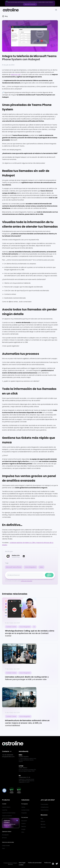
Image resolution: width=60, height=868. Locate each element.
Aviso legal (22, 863)
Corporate (24, 813)
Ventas (23, 807)
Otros (23, 832)
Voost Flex (5, 810)
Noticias (43, 821)
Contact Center (25, 810)
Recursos (43, 824)
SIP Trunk (4, 838)
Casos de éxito (44, 804)
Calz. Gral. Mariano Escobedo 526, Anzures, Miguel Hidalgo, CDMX (27, 770)
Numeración (5, 835)
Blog (42, 819)
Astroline (10, 863)
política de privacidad (27, 581)
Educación (24, 821)
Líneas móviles (6, 846)
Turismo (23, 824)
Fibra (3, 848)
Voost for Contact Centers (9, 813)
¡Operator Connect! (11, 821)
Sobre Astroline (45, 810)
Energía (23, 829)
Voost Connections (7, 816)
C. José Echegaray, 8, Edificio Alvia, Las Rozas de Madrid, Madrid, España (27, 760)
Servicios (24, 826)
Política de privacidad (35, 863)
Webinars (43, 827)
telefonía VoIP (16, 75)
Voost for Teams (6, 807)
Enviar (49, 575)
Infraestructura (45, 807)
